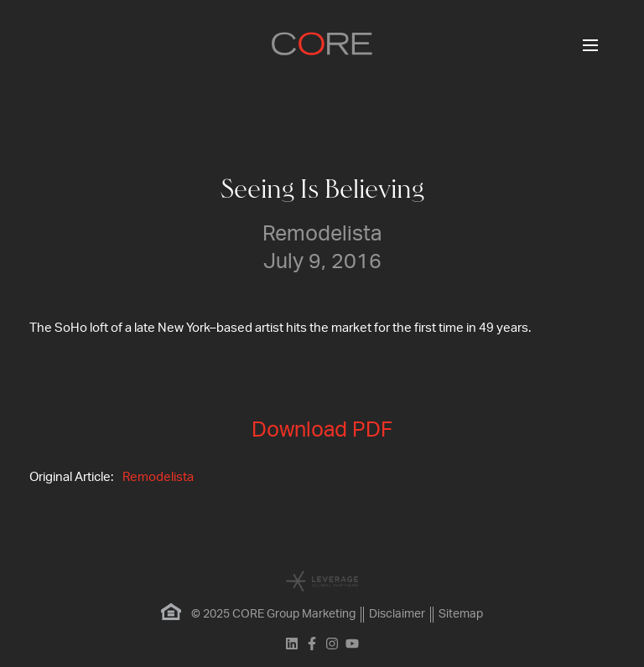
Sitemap (461, 614)
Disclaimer (397, 614)
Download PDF (322, 430)
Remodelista (158, 477)
